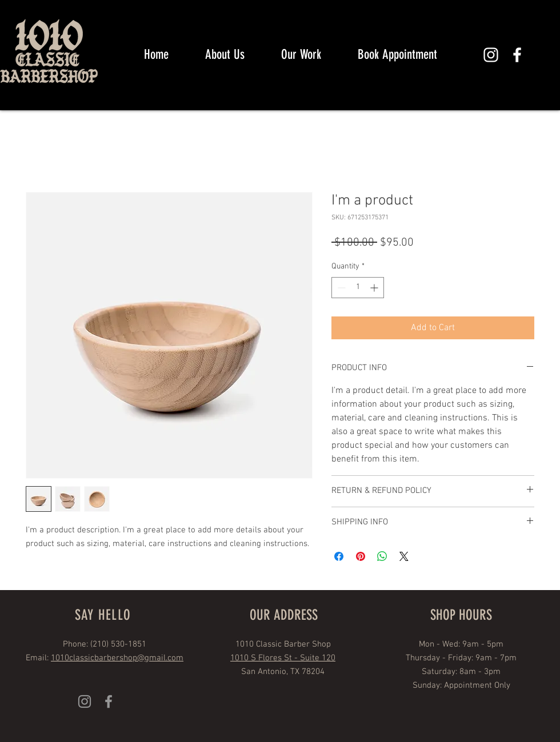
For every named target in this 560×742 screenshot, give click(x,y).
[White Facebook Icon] (517, 55)
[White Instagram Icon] (491, 55)
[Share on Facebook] (339, 556)
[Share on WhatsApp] (382, 556)
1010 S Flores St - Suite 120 (283, 658)
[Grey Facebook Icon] (109, 701)
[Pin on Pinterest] (361, 556)
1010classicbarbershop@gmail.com (117, 658)
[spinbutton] (358, 288)
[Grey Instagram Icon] (85, 701)
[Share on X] (404, 556)
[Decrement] (340, 288)
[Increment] (375, 288)
